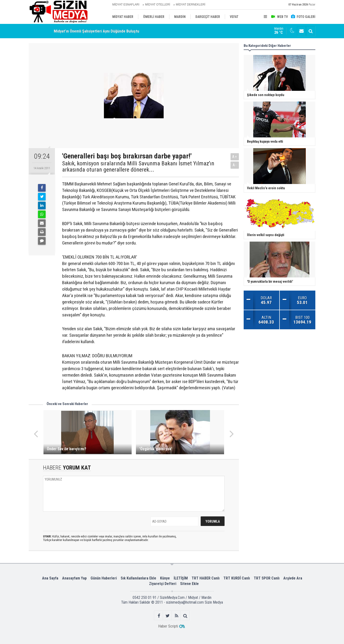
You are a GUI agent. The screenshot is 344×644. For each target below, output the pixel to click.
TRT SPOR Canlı (267, 578)
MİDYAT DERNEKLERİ (191, 5)
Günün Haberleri (104, 578)
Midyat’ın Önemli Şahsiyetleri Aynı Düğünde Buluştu (97, 31)
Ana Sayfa (50, 578)
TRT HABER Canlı (206, 578)
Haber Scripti (168, 626)
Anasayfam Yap (74, 578)
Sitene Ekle (189, 584)
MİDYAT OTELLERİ (158, 5)
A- (235, 165)
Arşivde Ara (293, 578)
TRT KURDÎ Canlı (237, 578)
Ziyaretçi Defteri (163, 584)
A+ (235, 157)
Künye (165, 578)
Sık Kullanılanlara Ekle (138, 578)
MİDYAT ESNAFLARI (126, 5)
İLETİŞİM (181, 578)
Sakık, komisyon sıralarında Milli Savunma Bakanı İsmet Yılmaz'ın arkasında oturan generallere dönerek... (138, 167)
